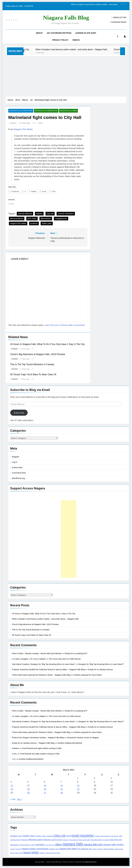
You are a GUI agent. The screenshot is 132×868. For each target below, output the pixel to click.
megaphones (61, 218)
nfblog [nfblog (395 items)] (59, 844)
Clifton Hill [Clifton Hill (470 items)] (59, 836)
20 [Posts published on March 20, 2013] (45, 789)
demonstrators (17, 218)
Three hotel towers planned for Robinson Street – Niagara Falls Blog (41, 675)
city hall (50, 214)
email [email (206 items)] (68, 836)
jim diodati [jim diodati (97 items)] (106, 840)
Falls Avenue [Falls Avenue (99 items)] (114, 836)
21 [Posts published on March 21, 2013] (62, 789)
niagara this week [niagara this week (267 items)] (68, 849)
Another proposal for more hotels (88, 675)
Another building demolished (70, 743)
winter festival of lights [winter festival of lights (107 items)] (53, 853)
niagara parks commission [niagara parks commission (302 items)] (35, 849)
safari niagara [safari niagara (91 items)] (119, 849)
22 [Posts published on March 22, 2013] (78, 789)
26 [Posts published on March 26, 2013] (28, 793)
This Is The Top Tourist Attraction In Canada (32, 364)
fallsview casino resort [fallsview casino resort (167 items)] (53, 840)
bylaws (39, 214)
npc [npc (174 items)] (90, 849)
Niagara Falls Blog (66, 18)
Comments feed (19, 473)
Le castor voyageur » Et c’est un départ (29, 659)
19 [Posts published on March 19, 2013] (28, 789)
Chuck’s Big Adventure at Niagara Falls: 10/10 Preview (38, 354)
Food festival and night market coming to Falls (42, 748)
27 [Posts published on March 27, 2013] (45, 793)
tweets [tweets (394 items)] (27, 852)
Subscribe (19, 413)
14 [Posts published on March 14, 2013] (62, 786)
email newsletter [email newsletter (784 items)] (83, 836)
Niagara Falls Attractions (21, 111)
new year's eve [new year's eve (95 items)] (50, 845)
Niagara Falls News (68, 111)
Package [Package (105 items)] (100, 849)
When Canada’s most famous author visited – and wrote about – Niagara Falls (94, 4)
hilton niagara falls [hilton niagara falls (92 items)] (84, 840)
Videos (76, 40)
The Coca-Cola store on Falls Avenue (65, 659)
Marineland (46, 218)
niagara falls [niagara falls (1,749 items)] (73, 844)
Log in (15, 462)
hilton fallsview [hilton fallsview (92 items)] (74, 840)
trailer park (47, 223)
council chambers (66, 214)
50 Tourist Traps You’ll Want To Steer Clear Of (33, 374)
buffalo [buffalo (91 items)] (20, 836)
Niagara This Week (23, 129)
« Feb (13, 799)
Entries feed (17, 467)
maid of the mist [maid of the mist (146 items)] (116, 840)
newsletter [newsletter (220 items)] (40, 845)
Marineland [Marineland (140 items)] (14, 845)
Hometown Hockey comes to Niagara (83, 738)
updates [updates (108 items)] (42, 853)
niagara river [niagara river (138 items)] (54, 849)
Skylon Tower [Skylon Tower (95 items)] (14, 853)
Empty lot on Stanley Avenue (100, 670)
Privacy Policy (60, 40)
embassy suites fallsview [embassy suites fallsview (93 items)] (102, 836)
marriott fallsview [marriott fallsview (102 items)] (25, 845)
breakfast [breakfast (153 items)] (14, 836)
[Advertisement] (66, 76)
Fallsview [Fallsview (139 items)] (24, 840)
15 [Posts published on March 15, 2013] (78, 786)
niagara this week (18, 223)
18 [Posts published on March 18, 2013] (12, 789)
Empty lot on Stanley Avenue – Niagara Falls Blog (33, 743)
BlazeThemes (91, 862)
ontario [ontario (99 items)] (94, 849)
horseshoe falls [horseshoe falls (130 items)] (96, 840)
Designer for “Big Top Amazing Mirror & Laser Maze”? (101, 664)
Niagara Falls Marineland (46, 111)
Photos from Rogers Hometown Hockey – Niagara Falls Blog (38, 738)
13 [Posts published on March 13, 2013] (45, 786)
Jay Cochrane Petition (59, 33)
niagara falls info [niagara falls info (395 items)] (93, 844)
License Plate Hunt (86, 33)
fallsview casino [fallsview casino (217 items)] (36, 840)
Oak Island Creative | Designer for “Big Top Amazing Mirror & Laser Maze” (44, 664)
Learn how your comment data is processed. (65, 325)
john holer (32, 218)
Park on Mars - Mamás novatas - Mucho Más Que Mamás (37, 653)
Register (16, 457)
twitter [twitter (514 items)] (35, 852)
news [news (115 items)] (33, 845)
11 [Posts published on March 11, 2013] (12, 786)
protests (34, 223)
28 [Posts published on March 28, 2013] (62, 793)
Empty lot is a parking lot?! (76, 653)
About (39, 33)
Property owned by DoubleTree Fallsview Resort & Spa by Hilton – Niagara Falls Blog (48, 670)
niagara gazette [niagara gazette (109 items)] (15, 849)
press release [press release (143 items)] (109, 849)
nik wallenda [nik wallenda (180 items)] (83, 849)
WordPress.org (18, 478)
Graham (13, 123)
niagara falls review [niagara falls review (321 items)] (113, 845)
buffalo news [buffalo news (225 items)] (29, 836)
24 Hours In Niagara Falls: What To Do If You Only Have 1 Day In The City (47, 344)
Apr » (19, 799)
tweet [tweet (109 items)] (21, 853)
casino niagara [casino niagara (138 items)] (47, 836)
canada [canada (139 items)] (38, 836)
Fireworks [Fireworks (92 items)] (66, 840)
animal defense (25, 214)
